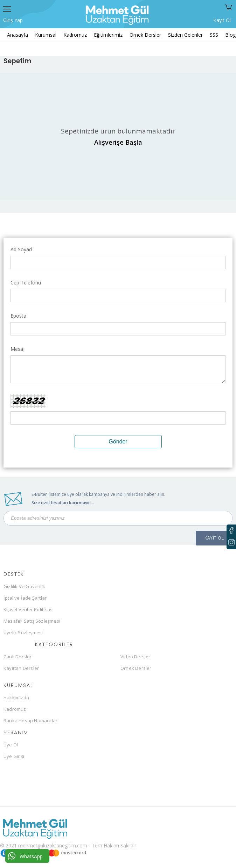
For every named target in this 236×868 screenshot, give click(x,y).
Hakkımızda (16, 697)
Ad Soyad (21, 249)
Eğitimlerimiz (108, 35)
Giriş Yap (13, 20)
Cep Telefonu (26, 283)
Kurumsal (46, 35)
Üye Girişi (14, 756)
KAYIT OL (214, 538)
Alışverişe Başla (118, 142)
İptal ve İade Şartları (26, 598)
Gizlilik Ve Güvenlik (24, 586)
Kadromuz (75, 35)
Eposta (18, 316)
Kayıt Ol (222, 20)
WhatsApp (25, 856)
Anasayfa (18, 35)
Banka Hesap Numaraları (31, 721)
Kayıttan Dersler (21, 668)
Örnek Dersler (145, 35)
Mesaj (18, 349)
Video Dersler (136, 657)
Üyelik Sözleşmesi (23, 632)
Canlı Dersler (18, 657)
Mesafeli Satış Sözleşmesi (32, 621)
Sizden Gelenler (185, 35)
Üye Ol (11, 745)
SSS (214, 35)
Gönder (118, 442)
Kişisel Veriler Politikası (29, 609)
